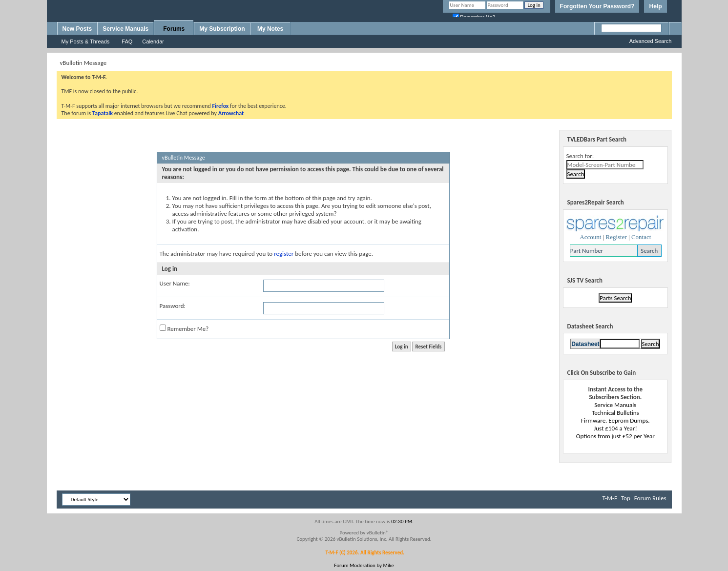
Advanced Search (651, 41)
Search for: (580, 156)
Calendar (153, 41)
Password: (173, 306)
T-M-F (610, 498)
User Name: (175, 283)
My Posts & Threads (86, 41)
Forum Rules (650, 498)
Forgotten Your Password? (597, 6)
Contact (641, 237)
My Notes (270, 29)
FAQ (127, 41)
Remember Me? (184, 328)
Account (590, 237)
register (284, 254)
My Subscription (222, 29)
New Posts (77, 29)
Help (655, 6)
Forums (174, 29)
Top (626, 498)
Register (616, 237)
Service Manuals (125, 29)
